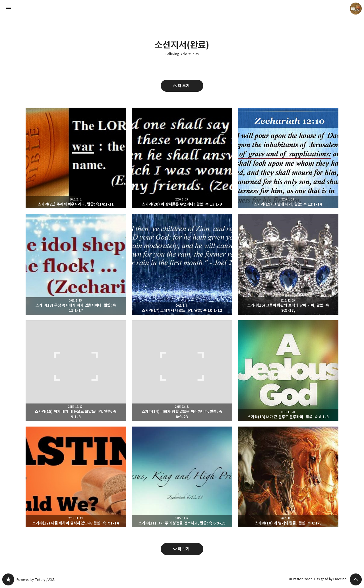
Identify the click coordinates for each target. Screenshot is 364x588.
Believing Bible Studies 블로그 (8, 579)
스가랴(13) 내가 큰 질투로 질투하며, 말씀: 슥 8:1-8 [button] (288, 371)
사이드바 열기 (8, 9)
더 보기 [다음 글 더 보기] (184, 549)
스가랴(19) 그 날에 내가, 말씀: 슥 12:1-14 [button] (288, 158)
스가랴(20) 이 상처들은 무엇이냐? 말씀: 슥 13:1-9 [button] (182, 158)
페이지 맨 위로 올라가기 (356, 579)
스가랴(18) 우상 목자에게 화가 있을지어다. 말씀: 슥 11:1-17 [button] (76, 264)
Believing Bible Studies (182, 54)
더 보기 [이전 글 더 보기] (184, 86)
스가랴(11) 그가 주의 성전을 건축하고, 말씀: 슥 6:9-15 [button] (182, 477)
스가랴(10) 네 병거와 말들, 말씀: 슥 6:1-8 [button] (288, 477)
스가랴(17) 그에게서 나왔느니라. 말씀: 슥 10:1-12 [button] (182, 264)
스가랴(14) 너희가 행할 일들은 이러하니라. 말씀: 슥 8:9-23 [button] (182, 371)
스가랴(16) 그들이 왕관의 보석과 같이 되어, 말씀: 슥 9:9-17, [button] (288, 264)
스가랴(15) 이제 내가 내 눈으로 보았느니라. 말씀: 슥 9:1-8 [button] (76, 371)
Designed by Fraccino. (331, 579)
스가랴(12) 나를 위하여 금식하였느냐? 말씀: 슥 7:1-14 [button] (76, 477)
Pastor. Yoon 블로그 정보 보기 (356, 9)
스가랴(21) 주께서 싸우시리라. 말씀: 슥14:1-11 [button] (76, 158)
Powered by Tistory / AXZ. (36, 580)
